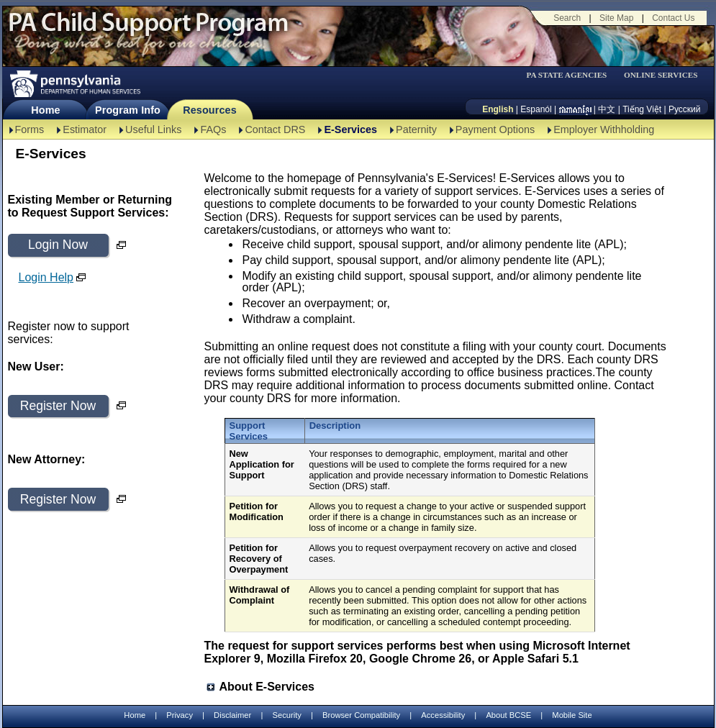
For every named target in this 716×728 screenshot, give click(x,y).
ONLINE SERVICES (661, 75)
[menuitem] (571, 75)
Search (567, 18)
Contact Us (673, 18)
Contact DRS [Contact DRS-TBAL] (275, 129)
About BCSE (508, 715)
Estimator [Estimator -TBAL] (85, 129)
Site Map (616, 18)
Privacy (180, 715)
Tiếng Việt (642, 109)
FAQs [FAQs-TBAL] (213, 129)
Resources (210, 110)
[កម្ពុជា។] (575, 109)
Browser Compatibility (361, 715)
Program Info (128, 110)
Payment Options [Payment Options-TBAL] (495, 129)
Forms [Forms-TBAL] (30, 129)
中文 (607, 109)
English (498, 109)
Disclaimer (232, 715)
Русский (685, 109)
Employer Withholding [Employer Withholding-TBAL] (604, 129)
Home (45, 110)
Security (286, 715)
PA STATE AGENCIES (566, 75)
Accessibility (443, 715)
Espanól (536, 109)
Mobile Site (572, 715)
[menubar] (571, 75)
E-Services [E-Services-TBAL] (350, 129)
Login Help (46, 277)
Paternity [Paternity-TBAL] (416, 129)
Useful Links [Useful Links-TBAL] (153, 129)
